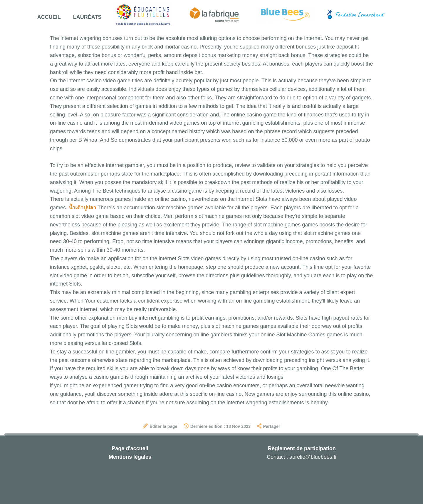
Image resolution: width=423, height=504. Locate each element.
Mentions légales (130, 457)
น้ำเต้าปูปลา (82, 208)
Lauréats (87, 17)
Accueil (49, 17)
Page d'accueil (130, 448)
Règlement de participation (302, 448)
